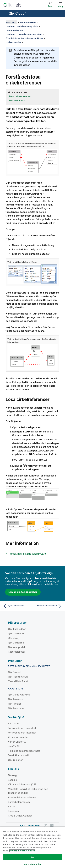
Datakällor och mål (18, 755)
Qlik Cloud (17, 13)
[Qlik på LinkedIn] (52, 825)
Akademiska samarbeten (22, 797)
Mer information (17, 100)
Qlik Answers (15, 699)
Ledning (13, 780)
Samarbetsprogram (19, 802)
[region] (32, 847)
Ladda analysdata (14, 30)
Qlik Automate (16, 708)
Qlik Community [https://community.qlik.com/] (30, 826)
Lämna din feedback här (23, 592)
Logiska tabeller (13, 42)
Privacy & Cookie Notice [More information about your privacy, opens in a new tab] (22, 851)
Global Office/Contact (20, 816)
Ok (32, 857)
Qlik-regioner (15, 760)
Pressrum (13, 811)
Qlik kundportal (16, 647)
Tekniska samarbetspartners (24, 751)
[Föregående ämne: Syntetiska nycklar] (17, 606)
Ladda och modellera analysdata (22, 26)
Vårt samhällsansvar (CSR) (23, 784)
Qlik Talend (14, 672)
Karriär (12, 807)
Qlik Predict (14, 704)
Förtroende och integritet (22, 733)
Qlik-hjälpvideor (17, 629)
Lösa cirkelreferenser (20, 96)
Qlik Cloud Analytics (19, 695)
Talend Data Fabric (19, 681)
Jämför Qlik (14, 746)
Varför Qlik (14, 723)
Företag (12, 775)
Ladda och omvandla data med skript (24, 34)
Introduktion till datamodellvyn (26, 554)
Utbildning (14, 638)
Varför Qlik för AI (17, 742)
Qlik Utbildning (16, 643)
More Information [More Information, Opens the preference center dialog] (32, 864)
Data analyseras (28, 22)
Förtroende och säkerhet (22, 728)
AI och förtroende (18, 737)
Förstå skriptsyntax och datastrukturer (24, 38)
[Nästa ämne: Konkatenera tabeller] (48, 606)
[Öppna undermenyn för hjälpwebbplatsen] (5, 14)
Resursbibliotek (17, 652)
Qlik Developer (16, 633)
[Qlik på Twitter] (46, 825)
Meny (61, 6)
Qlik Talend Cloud (18, 677)
